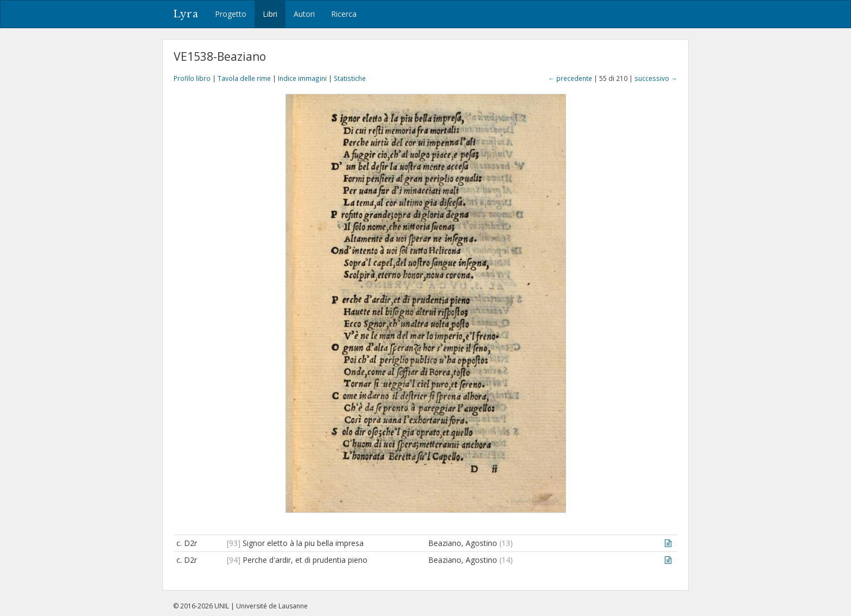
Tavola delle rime (244, 78)
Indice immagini (302, 78)
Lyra (186, 14)
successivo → (656, 78)
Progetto (231, 14)
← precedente (570, 78)
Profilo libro (192, 78)
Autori (304, 14)
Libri (270, 14)
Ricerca (344, 14)
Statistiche (350, 78)
